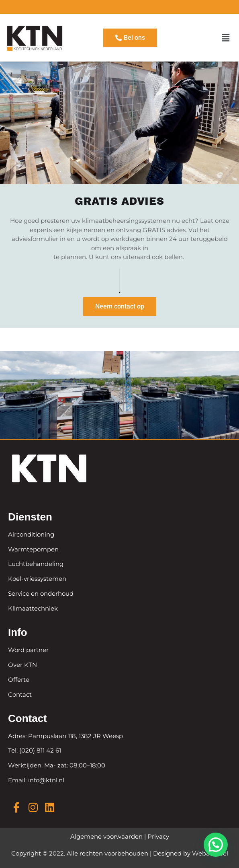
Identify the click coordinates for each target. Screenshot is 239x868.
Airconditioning (31, 534)
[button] (226, 38)
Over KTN (22, 665)
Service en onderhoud (41, 593)
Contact (20, 694)
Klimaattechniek (33, 608)
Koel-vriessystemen (37, 579)
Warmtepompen (33, 549)
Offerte (19, 680)
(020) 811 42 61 (40, 750)
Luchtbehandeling (36, 564)
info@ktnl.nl (45, 780)
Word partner (28, 650)
